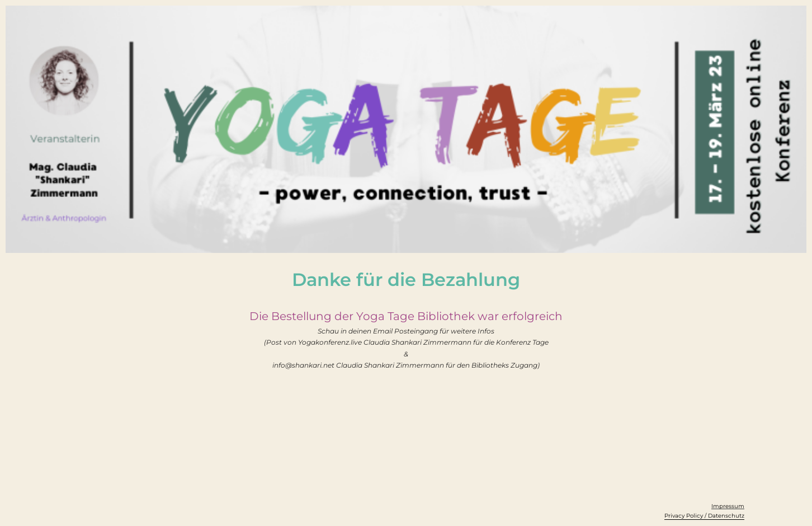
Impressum (728, 506)
